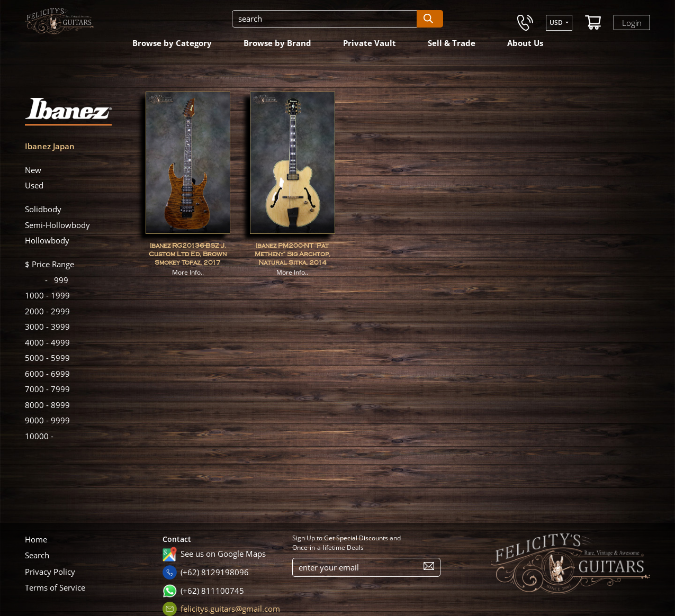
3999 (47, 327)
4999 (47, 342)
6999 (47, 374)
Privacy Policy (50, 572)
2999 (47, 311)
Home (36, 539)
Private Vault (370, 43)
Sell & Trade (452, 43)
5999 (47, 358)
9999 (47, 420)
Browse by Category (172, 43)
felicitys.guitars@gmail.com (230, 609)
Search (37, 555)
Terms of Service (55, 587)
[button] (559, 23)
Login (632, 22)
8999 (47, 405)
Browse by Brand (277, 43)
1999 (47, 295)
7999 (47, 389)
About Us (525, 43)
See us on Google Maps (223, 554)
